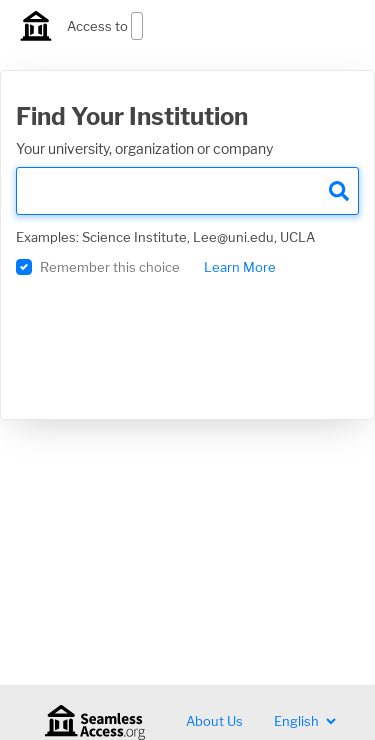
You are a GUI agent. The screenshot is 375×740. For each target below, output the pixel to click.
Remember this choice (110, 267)
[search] (187, 191)
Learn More (240, 267)
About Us (214, 721)
